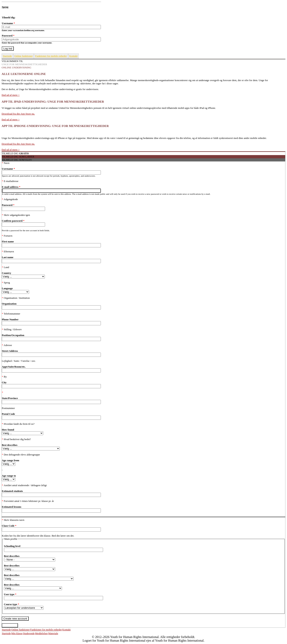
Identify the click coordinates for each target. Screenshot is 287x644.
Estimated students (12, 491)
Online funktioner (24, 56)
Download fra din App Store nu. (18, 114)
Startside (7, 56)
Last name (8, 257)
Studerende (29, 633)
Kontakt (74, 56)
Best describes (10, 445)
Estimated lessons (12, 507)
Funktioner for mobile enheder (51, 56)
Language (7, 288)
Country (6, 273)
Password (8, 36)
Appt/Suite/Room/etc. (14, 367)
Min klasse (17, 633)
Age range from (10, 460)
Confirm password (13, 221)
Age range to (9, 476)
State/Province (10, 398)
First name (8, 241)
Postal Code (8, 414)
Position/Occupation (13, 335)
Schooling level (12, 546)
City (4, 382)
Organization (9, 304)
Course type (12, 604)
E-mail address (11, 187)
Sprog (5, 7)
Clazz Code (9, 526)
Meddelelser (41, 633)
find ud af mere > (11, 95)
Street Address (10, 351)
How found (8, 430)
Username (8, 23)
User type (10, 594)
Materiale (53, 633)
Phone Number (10, 319)
